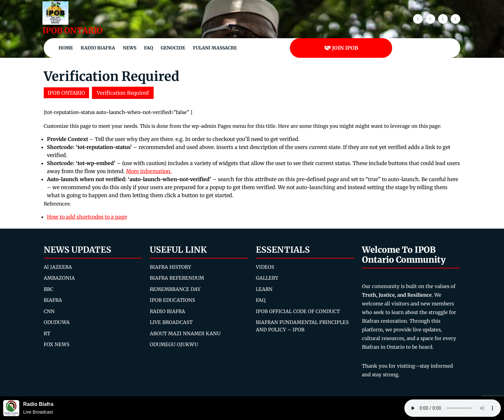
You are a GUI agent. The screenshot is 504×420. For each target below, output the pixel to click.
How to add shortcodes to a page (87, 217)
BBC (49, 289)
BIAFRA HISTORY (171, 267)
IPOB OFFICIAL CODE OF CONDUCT (298, 311)
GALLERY (267, 278)
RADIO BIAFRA (167, 311)
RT (47, 333)
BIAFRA (53, 300)
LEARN (264, 289)
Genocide (173, 48)
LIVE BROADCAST (171, 322)
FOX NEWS (57, 344)
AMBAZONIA (59, 278)
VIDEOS (265, 267)
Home (66, 48)
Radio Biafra (98, 48)
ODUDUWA (57, 322)
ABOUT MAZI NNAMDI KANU (185, 333)
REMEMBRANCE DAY (175, 289)
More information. (149, 171)
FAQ (148, 48)
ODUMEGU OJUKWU (174, 344)
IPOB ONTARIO (72, 31)
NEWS (130, 48)
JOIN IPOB (341, 48)
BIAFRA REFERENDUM (177, 278)
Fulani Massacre (215, 48)
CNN (49, 311)
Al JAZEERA (58, 267)
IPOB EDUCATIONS (172, 300)
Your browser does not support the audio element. (453, 408)
